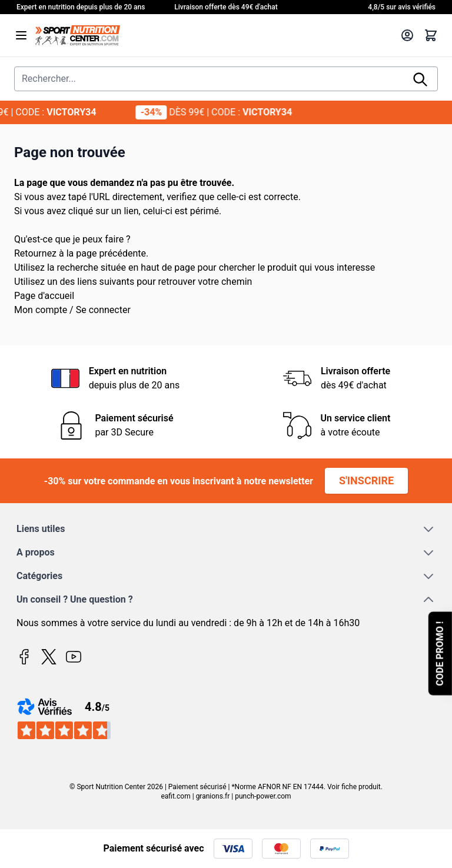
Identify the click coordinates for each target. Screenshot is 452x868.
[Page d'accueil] (214, 35)
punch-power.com (263, 796)
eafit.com (175, 796)
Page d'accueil (44, 296)
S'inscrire (366, 480)
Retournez (35, 253)
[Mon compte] (407, 35)
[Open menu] (21, 35)
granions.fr (213, 796)
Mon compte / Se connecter (72, 310)
